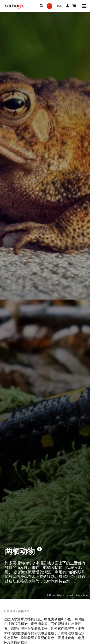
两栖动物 (24, 611)
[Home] (15, 6)
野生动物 (10, 611)
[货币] (59, 6)
